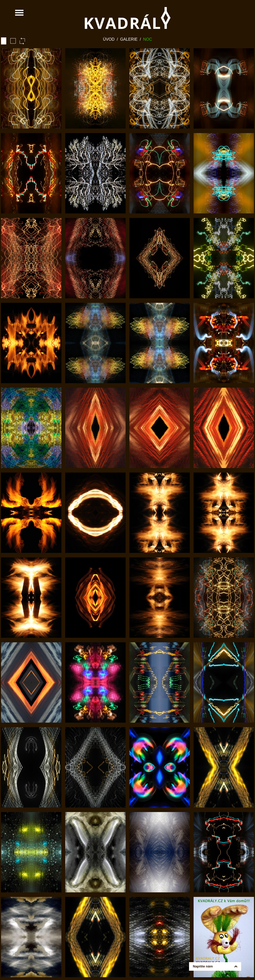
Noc (148, 39)
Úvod (109, 39)
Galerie (129, 39)
